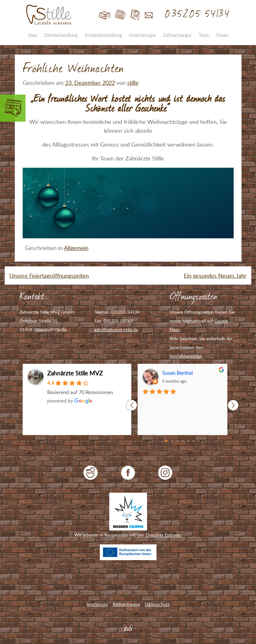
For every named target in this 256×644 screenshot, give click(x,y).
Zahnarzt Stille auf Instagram (165, 473)
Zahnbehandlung (61, 35)
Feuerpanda (128, 628)
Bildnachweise (126, 604)
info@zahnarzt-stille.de (116, 330)
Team (204, 35)
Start (105, 15)
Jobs (135, 15)
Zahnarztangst (177, 35)
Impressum (97, 604)
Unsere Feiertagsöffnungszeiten (49, 276)
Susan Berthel (177, 373)
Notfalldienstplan (186, 356)
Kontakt (149, 15)
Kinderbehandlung (104, 35)
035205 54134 (198, 14)
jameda (91, 473)
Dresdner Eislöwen (164, 535)
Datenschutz (157, 604)
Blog (120, 15)
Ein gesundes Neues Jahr (215, 276)
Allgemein (76, 248)
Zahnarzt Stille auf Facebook (128, 473)
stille (133, 83)
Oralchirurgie (142, 35)
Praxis (222, 35)
